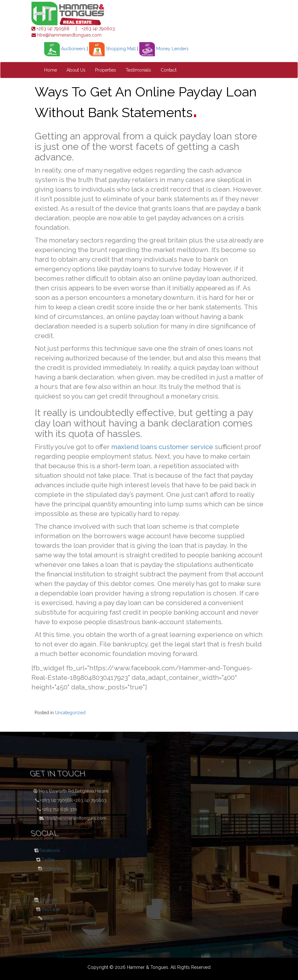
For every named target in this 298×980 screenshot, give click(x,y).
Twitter (42, 858)
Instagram (39, 867)
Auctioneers (65, 49)
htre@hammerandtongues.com (69, 35)
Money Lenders (164, 49)
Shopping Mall (112, 49)
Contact (169, 70)
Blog (34, 917)
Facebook (50, 851)
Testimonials (138, 70)
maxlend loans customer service (162, 447)
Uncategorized (70, 713)
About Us (76, 70)
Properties (106, 70)
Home (51, 70)
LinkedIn (48, 900)
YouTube (44, 908)
